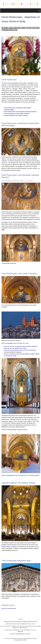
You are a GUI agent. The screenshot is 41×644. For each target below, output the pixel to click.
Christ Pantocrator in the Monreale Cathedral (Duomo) (20, 112)
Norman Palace (6, 547)
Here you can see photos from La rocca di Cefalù (19, 350)
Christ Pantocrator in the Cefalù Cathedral (17, 113)
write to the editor (20, 628)
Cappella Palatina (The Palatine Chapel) (16, 115)
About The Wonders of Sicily (20, 634)
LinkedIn (20, 632)
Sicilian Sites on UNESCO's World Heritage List (20, 622)
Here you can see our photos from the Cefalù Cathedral (21, 346)
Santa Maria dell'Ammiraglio (28, 157)
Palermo (15, 547)
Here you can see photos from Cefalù (15, 348)
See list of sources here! (9, 608)
